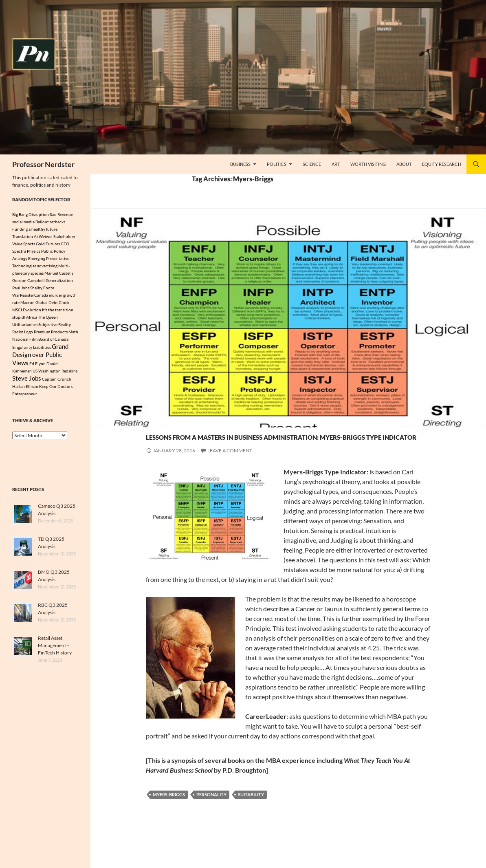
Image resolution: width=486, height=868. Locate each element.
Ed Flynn (37, 366)
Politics (277, 164)
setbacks (57, 222)
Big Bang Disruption (31, 214)
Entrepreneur (25, 398)
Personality (211, 824)
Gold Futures (48, 244)
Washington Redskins (58, 374)
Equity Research (442, 164)
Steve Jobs (27, 382)
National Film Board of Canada (40, 339)
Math (73, 332)
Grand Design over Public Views (40, 356)
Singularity (22, 348)
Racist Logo (23, 332)
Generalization (59, 280)
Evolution (32, 310)
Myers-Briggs (169, 824)
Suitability (251, 824)
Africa (32, 317)
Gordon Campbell (29, 280)
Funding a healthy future (35, 229)
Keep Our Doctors (56, 390)
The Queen (48, 317)
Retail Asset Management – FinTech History (55, 649)
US (35, 374)
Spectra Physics (26, 251)
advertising (47, 266)
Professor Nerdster (43, 164)
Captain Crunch (57, 383)
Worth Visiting (368, 164)
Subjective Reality (55, 324)
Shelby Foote (42, 288)
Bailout (42, 222)
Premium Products (51, 332)
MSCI (17, 310)
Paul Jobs (21, 288)
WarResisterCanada (30, 295)
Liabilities (42, 348)
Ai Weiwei (43, 236)
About (404, 164)
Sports (29, 244)
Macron (27, 302)
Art (336, 164)
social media (23, 222)
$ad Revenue (61, 214)
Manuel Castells (59, 273)
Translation (23, 236)
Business (240, 164)
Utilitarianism (25, 324)
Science (312, 164)
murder (56, 295)
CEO (65, 244)
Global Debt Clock (52, 302)
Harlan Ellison (25, 390)
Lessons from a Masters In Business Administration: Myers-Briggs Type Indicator (271, 449)
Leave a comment (230, 480)
